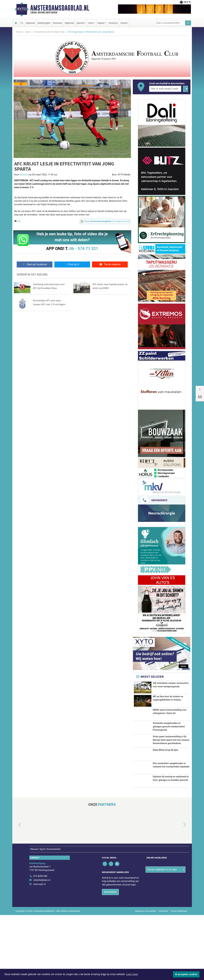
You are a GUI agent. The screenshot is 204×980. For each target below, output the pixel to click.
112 (22, 23)
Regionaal (69, 23)
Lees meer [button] (132, 974)
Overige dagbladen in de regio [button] (162, 935)
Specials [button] (80, 23)
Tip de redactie (110, 264)
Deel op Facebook (35, 264)
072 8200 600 (40, 941)
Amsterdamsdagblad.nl (60, 8)
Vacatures (113, 23)
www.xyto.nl (39, 949)
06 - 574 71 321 (84, 249)
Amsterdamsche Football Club (49, 32)
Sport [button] (91, 23)
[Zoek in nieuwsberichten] (170, 23)
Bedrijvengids (44, 23)
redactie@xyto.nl (42, 945)
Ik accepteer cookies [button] (186, 974)
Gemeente (57, 23)
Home (19, 32)
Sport (28, 32)
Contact (124, 23)
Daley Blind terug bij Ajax (165, 794)
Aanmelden (110, 957)
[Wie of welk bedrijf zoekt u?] (165, 89)
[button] (16, 890)
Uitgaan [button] (101, 23)
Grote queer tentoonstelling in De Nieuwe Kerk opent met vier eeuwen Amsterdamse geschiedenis (171, 768)
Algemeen (31, 23)
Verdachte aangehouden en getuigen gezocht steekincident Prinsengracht (169, 746)
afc (19, 221)
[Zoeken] (188, 23)
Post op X (72, 264)
